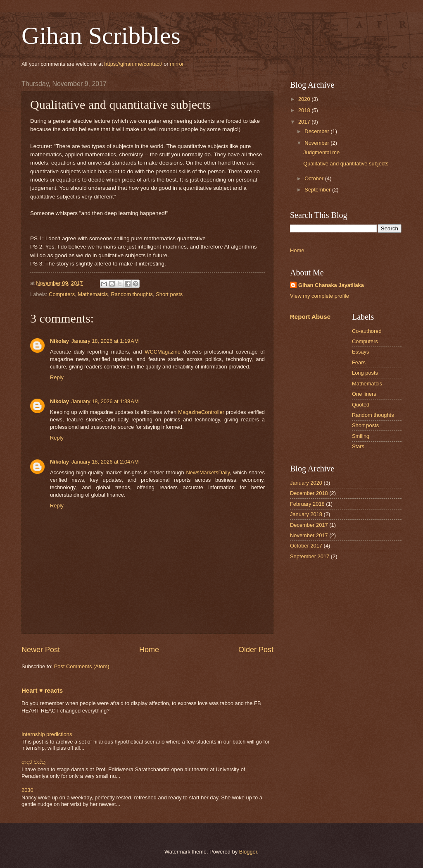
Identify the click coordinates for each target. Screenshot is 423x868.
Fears (359, 362)
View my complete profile (320, 296)
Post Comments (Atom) (82, 666)
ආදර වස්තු (33, 762)
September (318, 190)
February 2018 (307, 504)
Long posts (365, 373)
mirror (177, 64)
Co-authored (367, 331)
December (317, 131)
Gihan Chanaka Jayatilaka (331, 285)
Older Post (256, 650)
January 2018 (306, 514)
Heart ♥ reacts (42, 690)
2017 (305, 122)
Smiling (361, 436)
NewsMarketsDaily (208, 472)
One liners (364, 394)
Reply (57, 377)
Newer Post (41, 650)
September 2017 (310, 556)
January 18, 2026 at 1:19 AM (105, 341)
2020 (305, 99)
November (317, 143)
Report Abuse (310, 317)
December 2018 (309, 493)
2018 (305, 110)
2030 (27, 790)
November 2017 (309, 535)
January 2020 (306, 483)
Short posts (169, 294)
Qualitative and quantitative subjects (346, 164)
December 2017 (309, 525)
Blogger (248, 852)
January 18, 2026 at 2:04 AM (105, 462)
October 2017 (306, 546)
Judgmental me (321, 152)
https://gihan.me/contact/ (133, 64)
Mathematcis (93, 294)
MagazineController (201, 412)
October (315, 178)
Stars (358, 446)
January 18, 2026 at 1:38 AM (105, 401)
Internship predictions (47, 734)
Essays (361, 352)
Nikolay (59, 341)
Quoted (361, 405)
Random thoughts (132, 294)
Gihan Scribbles (101, 36)
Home (149, 650)
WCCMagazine (163, 352)
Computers (62, 294)
